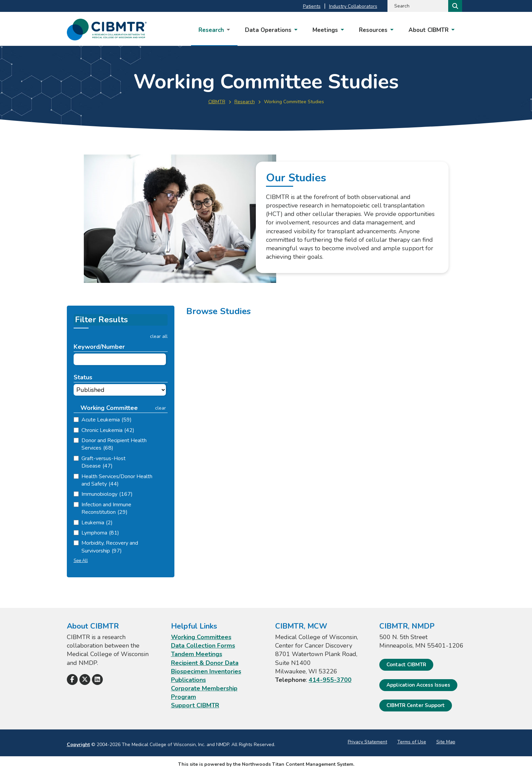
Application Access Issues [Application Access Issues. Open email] (418, 685)
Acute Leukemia (107, 420)
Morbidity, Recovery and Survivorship (110, 547)
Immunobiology (107, 494)
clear (160, 408)
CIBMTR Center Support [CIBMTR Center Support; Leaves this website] (416, 705)
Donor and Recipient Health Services (114, 444)
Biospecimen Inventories (206, 671)
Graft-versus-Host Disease (103, 462)
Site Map (446, 742)
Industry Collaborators (353, 6)
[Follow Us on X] (85, 680)
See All (81, 561)
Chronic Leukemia (108, 430)
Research (245, 102)
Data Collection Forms (203, 646)
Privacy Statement (367, 742)
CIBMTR (217, 102)
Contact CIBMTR (406, 664)
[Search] (454, 6)
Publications (188, 680)
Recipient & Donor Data (205, 663)
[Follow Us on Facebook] (72, 680)
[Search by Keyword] (417, 6)
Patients (312, 6)
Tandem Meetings (197, 654)
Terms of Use (412, 742)
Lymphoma (100, 533)
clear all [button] (159, 337)
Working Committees (201, 637)
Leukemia (97, 523)
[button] (111, 408)
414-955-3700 (330, 680)
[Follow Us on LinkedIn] (97, 680)
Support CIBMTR (195, 705)
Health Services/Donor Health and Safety (117, 480)
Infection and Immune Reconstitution (106, 508)
